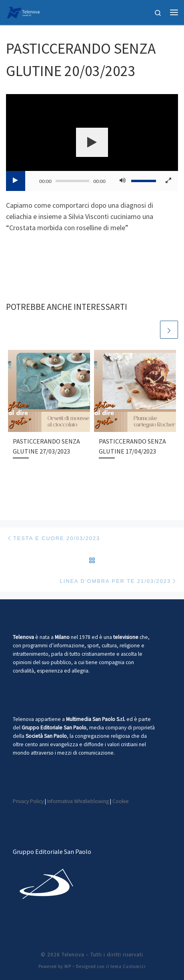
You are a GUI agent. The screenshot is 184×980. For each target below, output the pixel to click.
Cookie (121, 801)
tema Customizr (128, 966)
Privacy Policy (28, 801)
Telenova (73, 955)
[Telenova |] (23, 11)
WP (68, 966)
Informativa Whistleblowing (78, 801)
